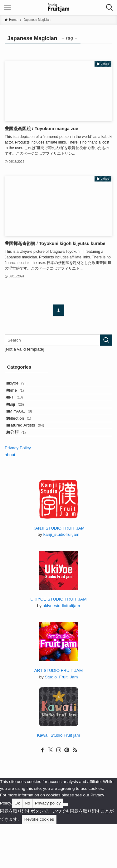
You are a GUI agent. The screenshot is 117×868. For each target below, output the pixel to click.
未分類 (22, 473)
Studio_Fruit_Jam (61, 721)
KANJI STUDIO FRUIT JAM (58, 572)
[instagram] (59, 794)
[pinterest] (67, 794)
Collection (25, 448)
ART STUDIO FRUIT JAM (58, 714)
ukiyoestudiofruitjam (61, 650)
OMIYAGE (25, 436)
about (10, 499)
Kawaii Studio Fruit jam (58, 779)
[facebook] (42, 794)
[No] (66, 849)
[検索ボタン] (110, 7)
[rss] (75, 794)
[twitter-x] (51, 794)
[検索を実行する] (106, 340)
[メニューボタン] (7, 7)
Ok (17, 847)
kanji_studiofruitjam (61, 578)
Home (21, 398)
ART (21, 411)
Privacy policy (48, 847)
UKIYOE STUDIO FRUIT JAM (59, 643)
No (27, 847)
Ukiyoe (22, 386)
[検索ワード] (58, 340)
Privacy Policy (18, 492)
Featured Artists (31, 461)
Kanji (21, 423)
